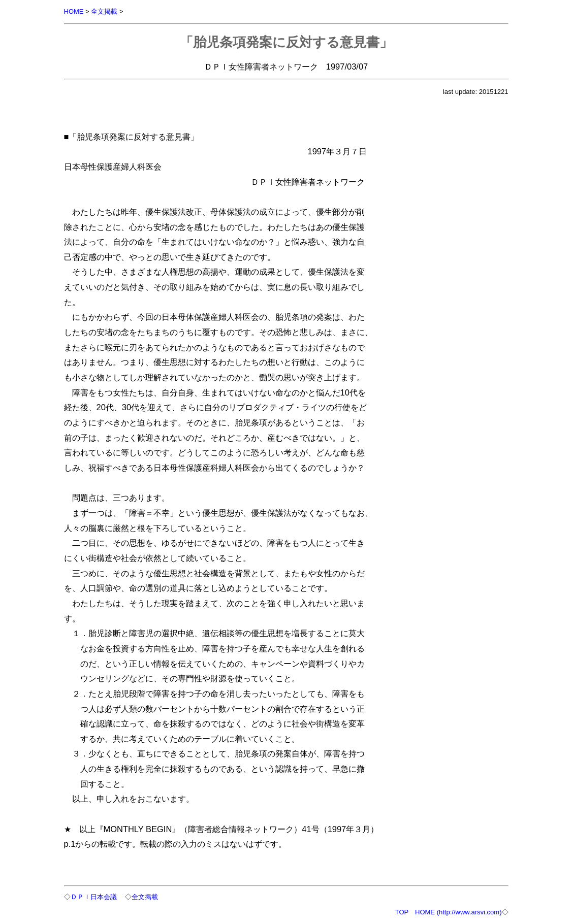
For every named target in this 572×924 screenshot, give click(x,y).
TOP (402, 912)
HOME (74, 11)
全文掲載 (104, 11)
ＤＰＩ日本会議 (94, 897)
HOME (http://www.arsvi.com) (458, 912)
